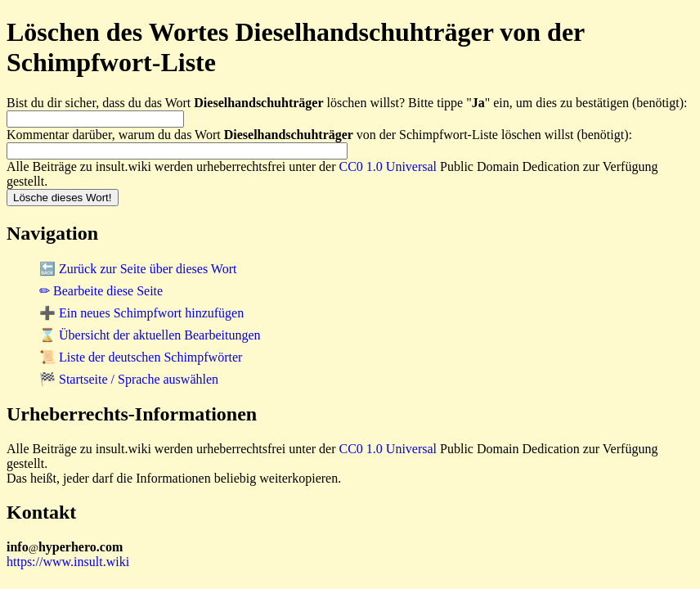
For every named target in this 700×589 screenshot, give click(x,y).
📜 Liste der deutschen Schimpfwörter (141, 357)
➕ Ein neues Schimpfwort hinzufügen (141, 313)
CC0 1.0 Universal (388, 166)
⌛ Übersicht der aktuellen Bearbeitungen (150, 335)
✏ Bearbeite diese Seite (101, 291)
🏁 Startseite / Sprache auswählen (129, 379)
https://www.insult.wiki (68, 562)
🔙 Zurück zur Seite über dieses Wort (138, 269)
